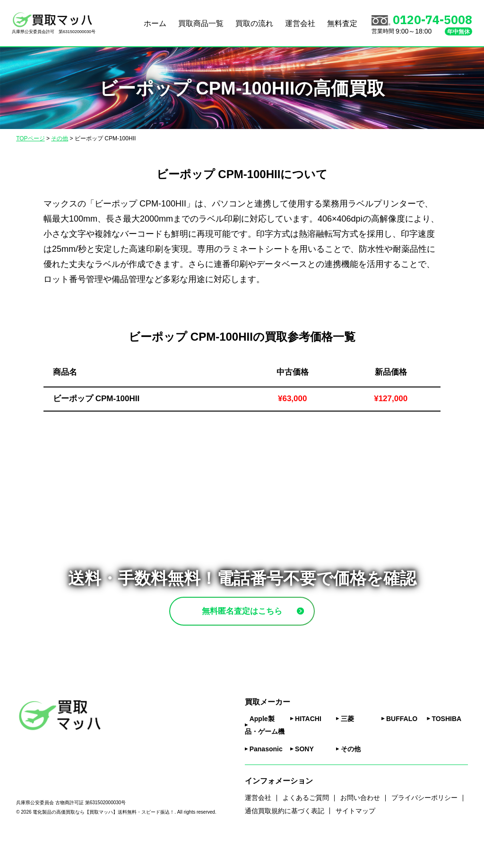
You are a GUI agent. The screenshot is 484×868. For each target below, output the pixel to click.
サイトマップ (355, 838)
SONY (304, 776)
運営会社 (300, 23)
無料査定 (342, 23)
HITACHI (308, 746)
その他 (351, 776)
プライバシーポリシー (424, 825)
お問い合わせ (360, 825)
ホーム (155, 23)
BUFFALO (402, 746)
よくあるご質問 (306, 825)
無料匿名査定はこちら (264, 624)
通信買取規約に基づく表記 (285, 838)
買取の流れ (254, 23)
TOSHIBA (446, 746)
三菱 (347, 746)
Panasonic (266, 776)
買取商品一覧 (201, 23)
